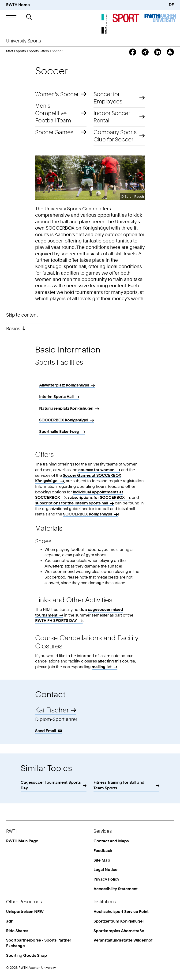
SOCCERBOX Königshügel (64, 420)
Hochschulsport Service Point (121, 912)
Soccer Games (54, 132)
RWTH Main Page (22, 841)
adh (10, 921)
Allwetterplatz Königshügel (64, 385)
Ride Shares (17, 931)
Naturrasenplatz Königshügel (66, 408)
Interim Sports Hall (56, 397)
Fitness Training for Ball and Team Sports (119, 785)
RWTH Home (18, 5)
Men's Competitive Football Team (53, 113)
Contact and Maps (111, 841)
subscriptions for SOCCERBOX (96, 497)
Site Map (102, 860)
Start (9, 51)
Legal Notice (105, 870)
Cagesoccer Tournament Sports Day (51, 785)
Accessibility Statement (116, 889)
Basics (13, 329)
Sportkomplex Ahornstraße (119, 931)
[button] (11, 17)
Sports (21, 51)
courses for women (96, 470)
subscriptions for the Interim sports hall (72, 503)
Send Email (46, 731)
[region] (90, 410)
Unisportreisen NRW (25, 912)
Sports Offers (39, 51)
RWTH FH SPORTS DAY (56, 621)
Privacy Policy (106, 879)
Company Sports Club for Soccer (115, 136)
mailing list (102, 667)
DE (171, 5)
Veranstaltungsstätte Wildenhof (123, 940)
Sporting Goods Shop (26, 955)
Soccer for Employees (108, 98)
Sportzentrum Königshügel (118, 921)
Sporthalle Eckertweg (59, 431)
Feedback (103, 851)
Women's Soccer (57, 94)
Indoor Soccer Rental (112, 117)
